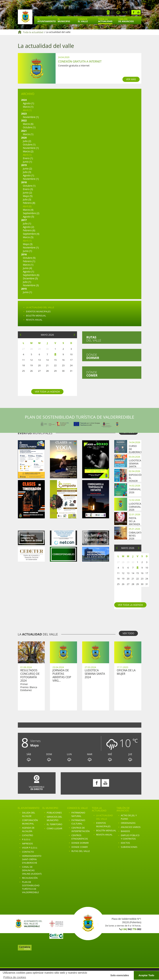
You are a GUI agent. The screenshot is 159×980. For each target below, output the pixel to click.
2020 (24, 138)
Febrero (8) (29, 203)
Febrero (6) (29, 230)
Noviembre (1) (31, 117)
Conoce (83, 20)
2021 (24, 131)
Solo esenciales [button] (120, 975)
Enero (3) (28, 189)
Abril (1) (27, 110)
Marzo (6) (28, 124)
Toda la (105, 20)
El (47, 20)
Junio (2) (28, 169)
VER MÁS (131, 79)
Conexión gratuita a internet (80, 61)
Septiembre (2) (31, 213)
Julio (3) (27, 172)
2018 (24, 182)
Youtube (138, 12)
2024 (24, 100)
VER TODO (128, 633)
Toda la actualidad (33, 32)
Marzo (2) (28, 151)
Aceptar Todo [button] (146, 975)
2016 (24, 254)
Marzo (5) (28, 237)
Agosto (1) (29, 103)
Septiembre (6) (31, 275)
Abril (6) (27, 206)
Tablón (126, 20)
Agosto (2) (29, 227)
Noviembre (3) (31, 285)
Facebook (134, 12)
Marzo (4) (28, 210)
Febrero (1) (29, 261)
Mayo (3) (28, 244)
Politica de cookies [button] (15, 977)
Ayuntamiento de (25, 17)
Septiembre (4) (31, 234)
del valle (94, 339)
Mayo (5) (28, 196)
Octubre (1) (29, 127)
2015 (24, 289)
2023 (24, 114)
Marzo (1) (28, 107)
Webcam (108, 12)
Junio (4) (28, 268)
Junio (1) (28, 162)
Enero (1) (28, 158)
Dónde (93, 356)
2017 (24, 220)
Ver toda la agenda (47, 392)
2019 (24, 165)
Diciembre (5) (30, 278)
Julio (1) (27, 223)
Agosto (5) (29, 217)
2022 (24, 120)
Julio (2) (27, 141)
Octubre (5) (29, 258)
